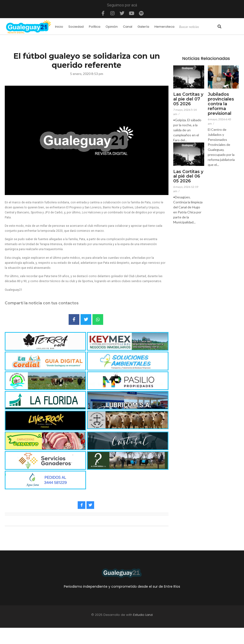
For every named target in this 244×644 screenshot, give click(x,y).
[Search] (198, 27)
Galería (143, 27)
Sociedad (76, 27)
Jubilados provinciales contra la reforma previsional (221, 104)
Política (95, 27)
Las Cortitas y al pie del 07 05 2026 (188, 99)
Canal (128, 27)
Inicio (59, 27)
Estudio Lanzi (143, 615)
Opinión (112, 27)
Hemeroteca (164, 27)
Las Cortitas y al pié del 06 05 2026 (188, 177)
